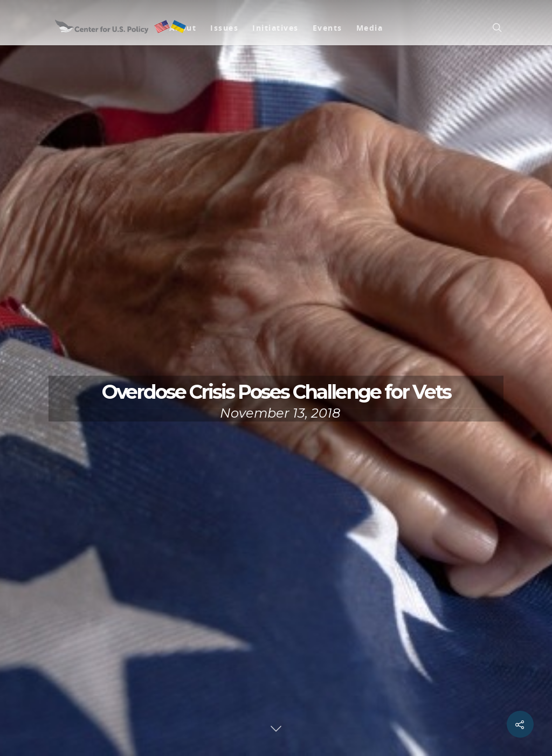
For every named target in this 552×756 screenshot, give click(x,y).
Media (370, 28)
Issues (224, 28)
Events (327, 28)
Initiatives (275, 28)
